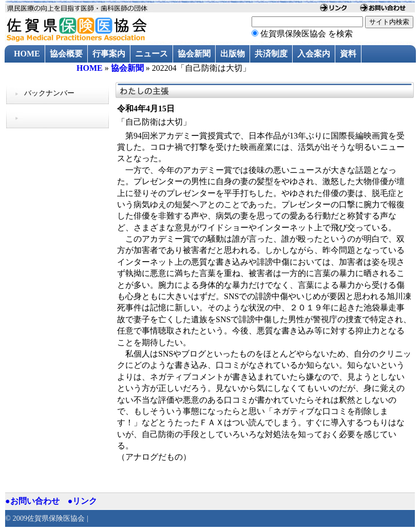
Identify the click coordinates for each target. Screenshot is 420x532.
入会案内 (314, 54)
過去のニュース (43, 72)
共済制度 (271, 54)
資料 (348, 54)
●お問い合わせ (32, 501)
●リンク (83, 501)
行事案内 (109, 54)
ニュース (151, 54)
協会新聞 (194, 54)
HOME (27, 54)
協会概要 (66, 54)
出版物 (233, 54)
